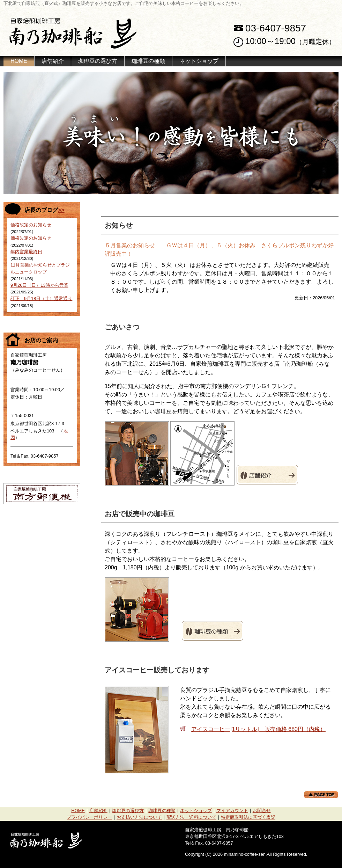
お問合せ (262, 811)
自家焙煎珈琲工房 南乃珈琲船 (217, 830)
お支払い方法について (139, 817)
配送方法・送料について (191, 817)
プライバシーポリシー (89, 817)
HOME (19, 61)
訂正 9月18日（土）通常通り (41, 298)
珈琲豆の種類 (148, 61)
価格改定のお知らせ (31, 225)
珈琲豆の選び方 (98, 61)
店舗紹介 (53, 61)
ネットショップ (199, 61)
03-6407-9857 (276, 28)
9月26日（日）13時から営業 (39, 285)
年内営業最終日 (26, 252)
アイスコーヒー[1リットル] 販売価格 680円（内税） (258, 729)
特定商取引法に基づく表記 (248, 817)
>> (61, 210)
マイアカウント (232, 811)
